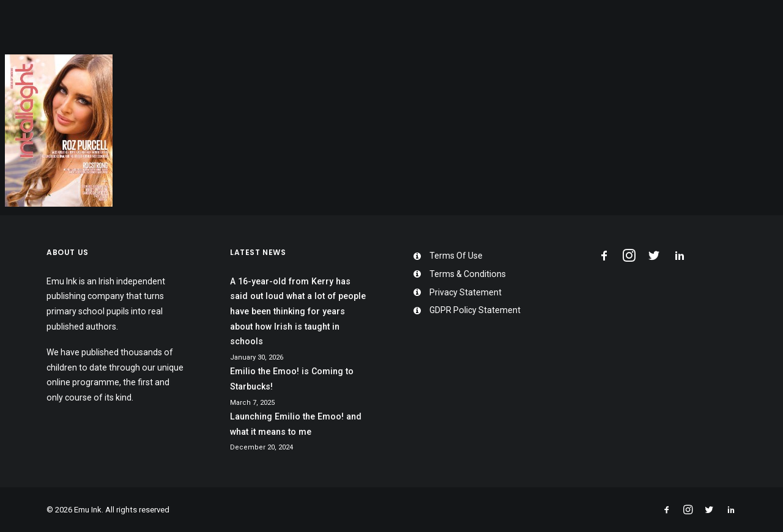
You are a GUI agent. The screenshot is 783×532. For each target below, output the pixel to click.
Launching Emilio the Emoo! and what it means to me (296, 424)
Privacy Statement (466, 292)
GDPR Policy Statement (475, 310)
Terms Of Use (456, 256)
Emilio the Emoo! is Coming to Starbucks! (292, 379)
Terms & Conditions (468, 274)
